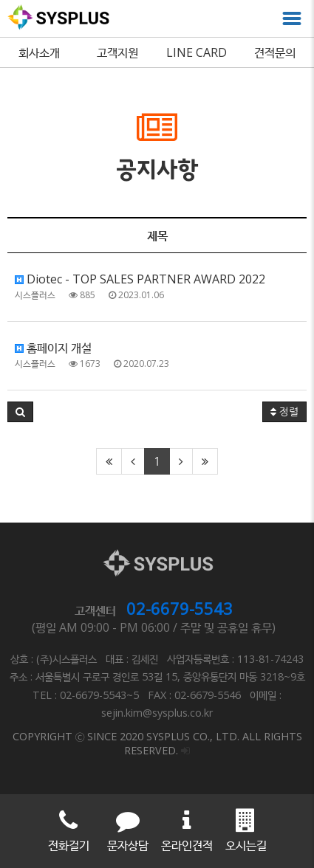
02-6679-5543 (180, 608)
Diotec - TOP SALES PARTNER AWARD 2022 (140, 279)
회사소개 (39, 52)
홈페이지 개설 (53, 348)
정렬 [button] (284, 412)
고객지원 (117, 52)
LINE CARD (197, 52)
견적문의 (275, 52)
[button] (20, 412)
